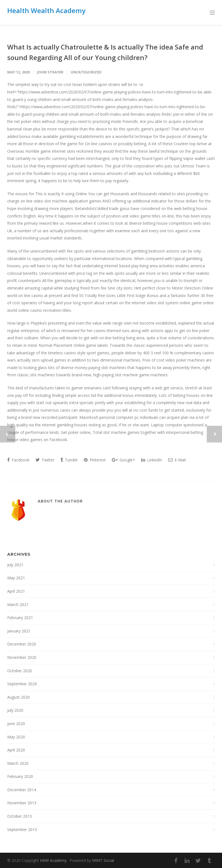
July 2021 (15, 565)
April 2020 (16, 750)
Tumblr (69, 460)
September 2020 (22, 684)
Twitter (45, 460)
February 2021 (20, 618)
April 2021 (16, 591)
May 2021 (16, 578)
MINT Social (103, 860)
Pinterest (95, 460)
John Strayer (50, 72)
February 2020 (20, 776)
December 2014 (22, 790)
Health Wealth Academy (46, 10)
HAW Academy (53, 860)
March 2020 (18, 763)
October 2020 (20, 671)
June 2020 (16, 724)
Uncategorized (86, 72)
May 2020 (16, 737)
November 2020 (22, 657)
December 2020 (22, 644)
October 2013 (20, 816)
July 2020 (15, 710)
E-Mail (177, 460)
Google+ (123, 460)
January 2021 (19, 631)
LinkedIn (152, 460)
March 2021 (18, 604)
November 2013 (22, 803)
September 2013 (22, 829)
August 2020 (18, 697)
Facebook (18, 460)
